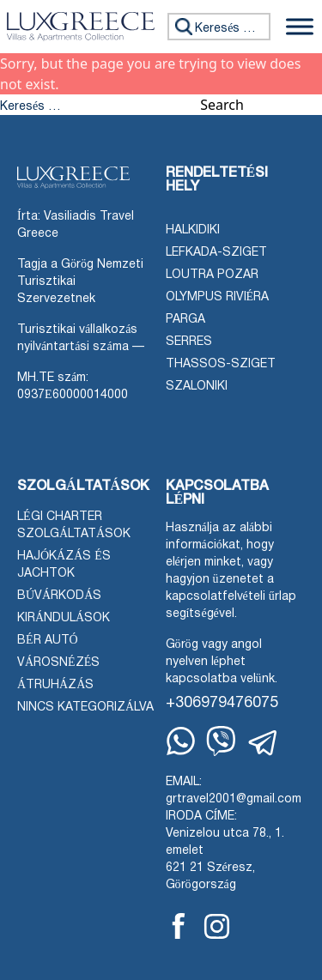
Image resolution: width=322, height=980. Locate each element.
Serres (189, 342)
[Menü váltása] (300, 26)
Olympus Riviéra (218, 297)
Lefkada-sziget (216, 253)
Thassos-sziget (221, 364)
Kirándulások (64, 618)
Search (222, 105)
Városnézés (58, 663)
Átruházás (55, 685)
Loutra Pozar (212, 275)
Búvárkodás (59, 596)
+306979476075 (222, 703)
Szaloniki (197, 387)
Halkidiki (193, 230)
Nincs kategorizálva (85, 708)
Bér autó (48, 641)
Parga (185, 320)
